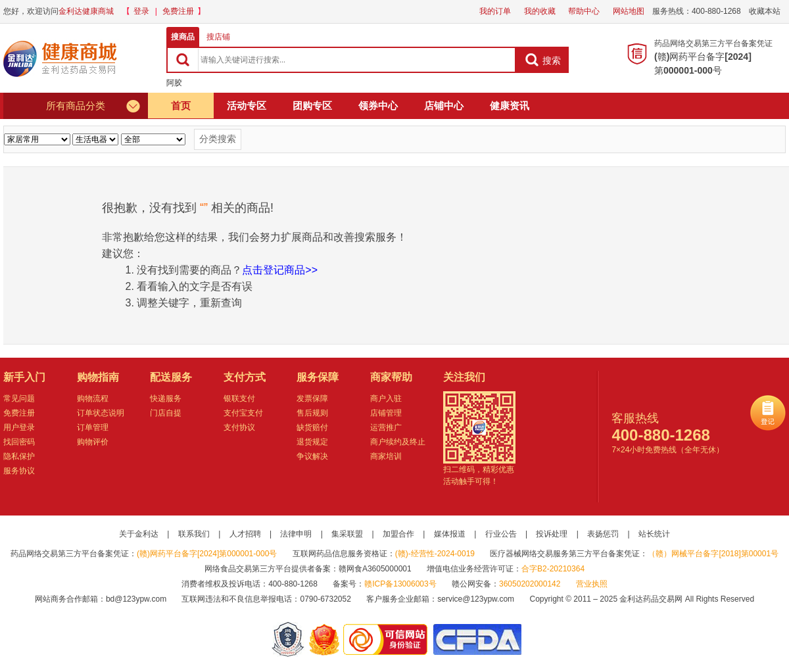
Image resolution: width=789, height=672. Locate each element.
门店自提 (166, 413)
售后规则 (312, 413)
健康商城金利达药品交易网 (62, 59)
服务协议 (19, 471)
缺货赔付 (312, 427)
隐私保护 (19, 456)
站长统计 (654, 534)
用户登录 (19, 427)
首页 (181, 106)
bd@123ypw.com (136, 599)
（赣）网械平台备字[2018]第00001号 (713, 554)
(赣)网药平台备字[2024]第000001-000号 (207, 554)
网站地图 (629, 11)
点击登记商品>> (280, 270)
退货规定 (312, 442)
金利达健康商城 (86, 11)
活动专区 (247, 106)
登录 (141, 11)
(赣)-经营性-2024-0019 (435, 554)
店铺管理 (386, 413)
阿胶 (174, 83)
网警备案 (288, 639)
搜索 (543, 60)
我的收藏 (540, 11)
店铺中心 (444, 106)
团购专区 (312, 106)
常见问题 (19, 398)
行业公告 (501, 534)
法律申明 (296, 534)
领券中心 (378, 106)
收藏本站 (765, 11)
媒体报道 (450, 534)
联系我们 (194, 534)
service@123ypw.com (476, 599)
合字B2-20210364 (553, 569)
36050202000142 (530, 584)
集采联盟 (347, 534)
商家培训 (386, 456)
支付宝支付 (243, 413)
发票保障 (312, 398)
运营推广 (386, 427)
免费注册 (178, 11)
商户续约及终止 (398, 442)
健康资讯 (510, 106)
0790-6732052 (326, 599)
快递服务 (166, 398)
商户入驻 (386, 398)
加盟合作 (398, 534)
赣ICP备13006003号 (400, 584)
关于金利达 (139, 534)
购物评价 (93, 442)
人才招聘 (245, 534)
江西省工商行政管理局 (325, 639)
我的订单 (495, 11)
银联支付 (239, 398)
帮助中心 (584, 11)
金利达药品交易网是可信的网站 (388, 639)
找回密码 (19, 442)
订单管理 (93, 427)
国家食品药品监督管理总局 (477, 639)
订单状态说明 (101, 413)
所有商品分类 (94, 106)
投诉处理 (552, 534)
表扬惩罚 (603, 534)
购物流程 (93, 398)
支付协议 (239, 427)
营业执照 (592, 584)
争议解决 (312, 456)
